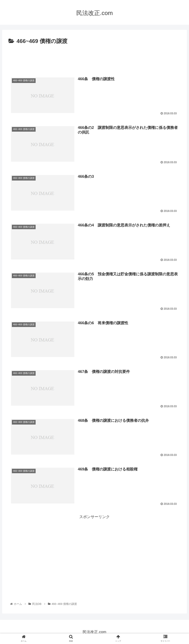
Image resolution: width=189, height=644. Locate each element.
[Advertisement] (94, 58)
